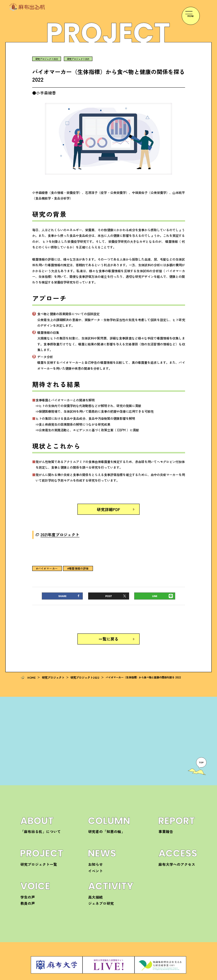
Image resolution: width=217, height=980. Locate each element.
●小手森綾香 (43, 92)
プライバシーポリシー (163, 976)
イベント (94, 860)
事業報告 (164, 820)
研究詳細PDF (108, 508)
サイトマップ (189, 976)
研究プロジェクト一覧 (34, 853)
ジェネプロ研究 (98, 892)
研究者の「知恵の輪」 (102, 820)
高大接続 (94, 886)
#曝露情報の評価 (73, 565)
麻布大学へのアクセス (173, 853)
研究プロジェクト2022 (46, 59)
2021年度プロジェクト (56, 531)
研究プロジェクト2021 (76, 59)
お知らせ (94, 853)
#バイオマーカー (45, 565)
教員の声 (26, 892)
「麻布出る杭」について (36, 820)
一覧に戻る (109, 635)
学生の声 (26, 886)
